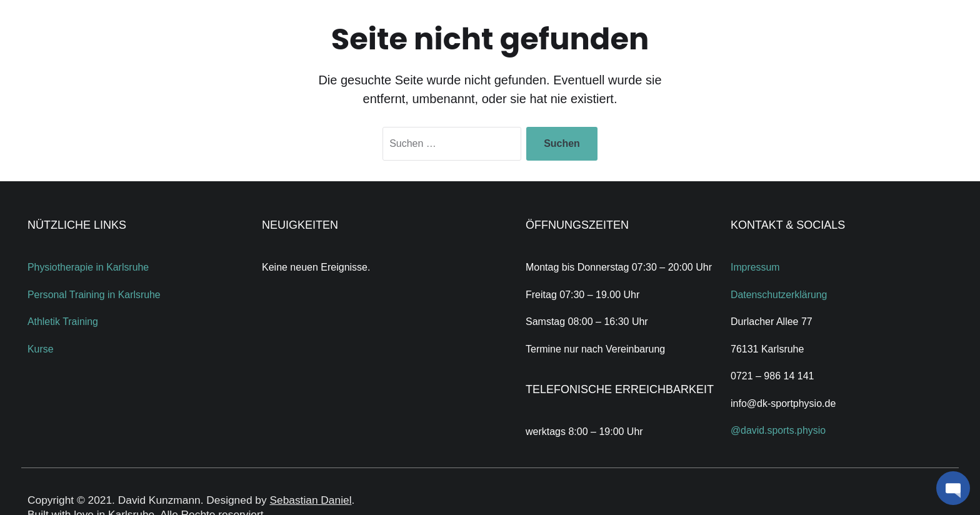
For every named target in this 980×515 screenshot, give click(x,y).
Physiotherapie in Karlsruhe (89, 267)
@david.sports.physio (778, 430)
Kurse (41, 349)
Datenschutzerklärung (779, 295)
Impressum (755, 267)
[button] (953, 488)
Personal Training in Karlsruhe (94, 295)
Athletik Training (63, 322)
